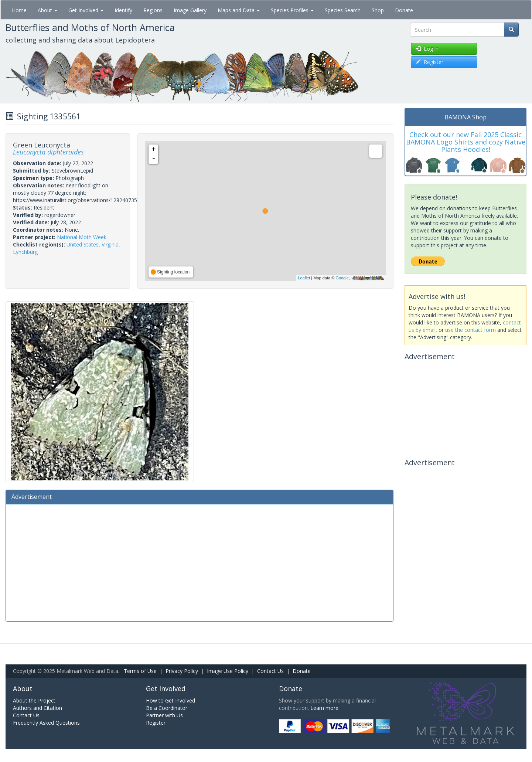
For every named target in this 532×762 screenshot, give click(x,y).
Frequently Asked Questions (46, 723)
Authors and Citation (37, 708)
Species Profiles (292, 10)
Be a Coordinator (167, 708)
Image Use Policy (228, 671)
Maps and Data (239, 10)
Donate (404, 10)
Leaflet (304, 278)
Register (156, 723)
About (47, 10)
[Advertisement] (199, 562)
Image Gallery (190, 10)
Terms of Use (140, 671)
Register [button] (429, 62)
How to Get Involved (170, 700)
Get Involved (86, 10)
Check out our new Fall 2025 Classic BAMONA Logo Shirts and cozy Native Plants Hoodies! (466, 142)
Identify (123, 10)
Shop (378, 10)
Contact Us (270, 671)
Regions (153, 10)
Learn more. (325, 708)
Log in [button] (427, 49)
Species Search (343, 10)
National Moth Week (82, 237)
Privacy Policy (182, 671)
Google (342, 278)
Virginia (110, 244)
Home (19, 10)
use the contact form (470, 330)
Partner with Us (164, 715)
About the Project (34, 700)
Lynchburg (25, 252)
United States (83, 244)
